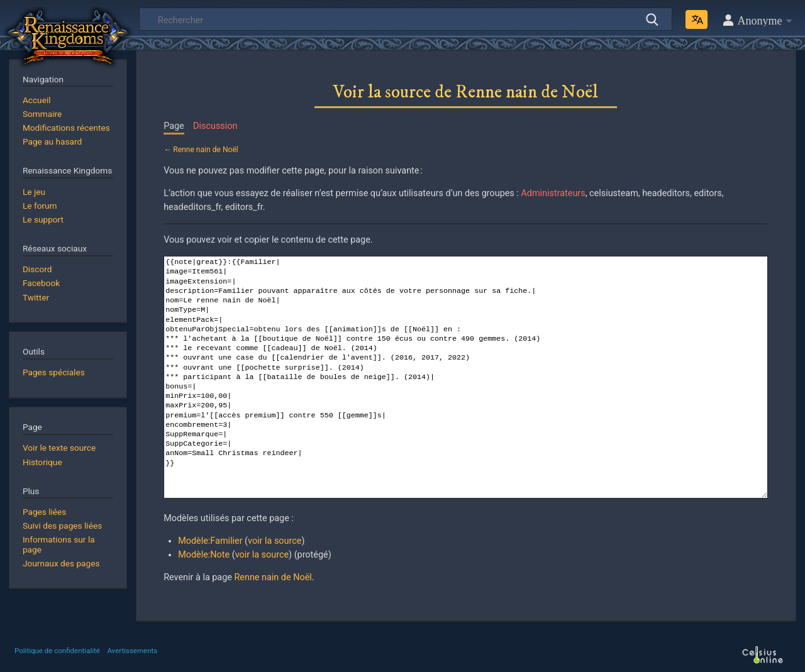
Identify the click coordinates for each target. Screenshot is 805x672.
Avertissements (132, 651)
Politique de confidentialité (57, 651)
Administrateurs (553, 193)
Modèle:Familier (210, 541)
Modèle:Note (204, 555)
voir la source (275, 541)
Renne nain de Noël (206, 150)
